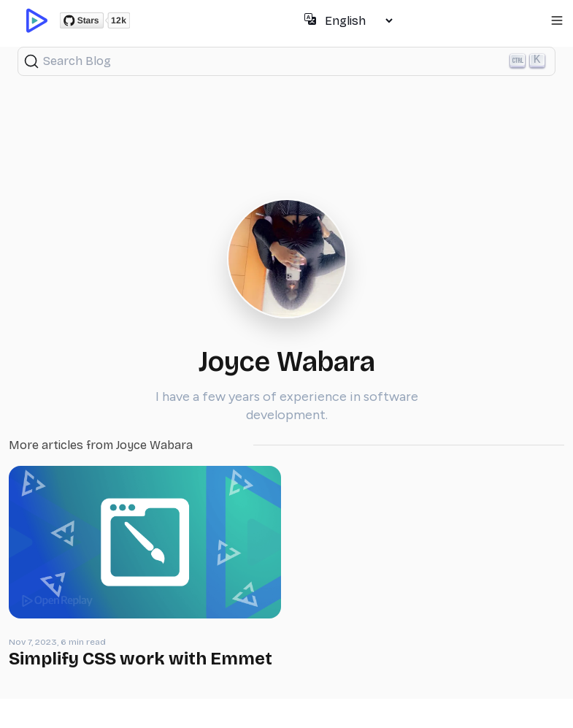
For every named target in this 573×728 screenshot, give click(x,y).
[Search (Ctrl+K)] (286, 61)
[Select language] (358, 21)
